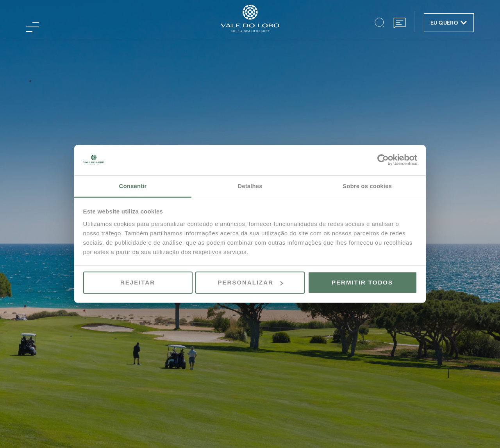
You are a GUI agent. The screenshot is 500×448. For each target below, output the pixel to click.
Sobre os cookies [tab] (367, 186)
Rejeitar (138, 282)
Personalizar (250, 282)
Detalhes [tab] (250, 186)
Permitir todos (362, 282)
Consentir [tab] (133, 186)
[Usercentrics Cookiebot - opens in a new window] (383, 160)
